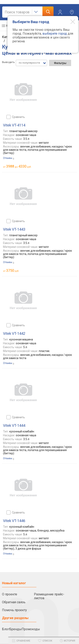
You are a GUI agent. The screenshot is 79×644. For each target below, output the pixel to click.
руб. (13, 270)
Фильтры (60, 63)
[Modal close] (70, 21)
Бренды (15, 629)
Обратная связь (14, 602)
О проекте (10, 594)
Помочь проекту (14, 610)
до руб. (19, 166)
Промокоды (31, 629)
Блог (6, 629)
